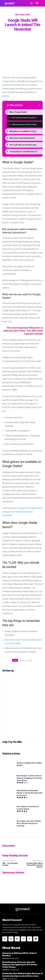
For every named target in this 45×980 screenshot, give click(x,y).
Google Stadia (9, 81)
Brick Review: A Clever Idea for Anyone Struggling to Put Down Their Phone (29, 778)
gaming (22, 660)
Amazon (5, 958)
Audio (5, 979)
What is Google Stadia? (18, 112)
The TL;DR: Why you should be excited (24, 145)
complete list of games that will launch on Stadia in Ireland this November (22, 512)
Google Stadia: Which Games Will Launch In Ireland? (35, 865)
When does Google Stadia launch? (22, 138)
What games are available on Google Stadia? (26, 131)
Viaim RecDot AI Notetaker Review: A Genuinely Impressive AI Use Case (30, 793)
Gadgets (6, 970)
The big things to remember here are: (23, 152)
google (29, 660)
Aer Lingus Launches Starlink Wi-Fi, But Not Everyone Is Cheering (29, 823)
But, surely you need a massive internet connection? (27, 118)
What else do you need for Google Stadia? (27, 124)
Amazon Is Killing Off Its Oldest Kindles (19, 954)
